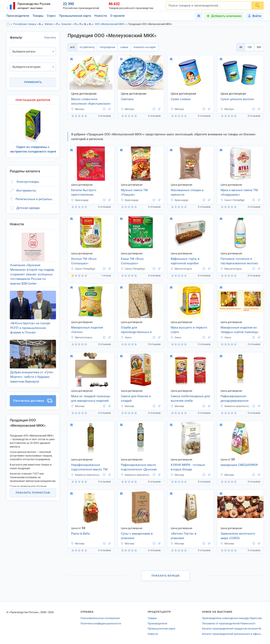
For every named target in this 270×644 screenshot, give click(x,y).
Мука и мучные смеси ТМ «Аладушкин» (239, 192)
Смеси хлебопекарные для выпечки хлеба (190, 399)
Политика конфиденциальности (101, 623)
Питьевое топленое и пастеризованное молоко (239, 261)
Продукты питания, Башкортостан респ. (77, 24)
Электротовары (28, 182)
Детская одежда (28, 208)
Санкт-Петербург (233, 200)
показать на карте (144, 47)
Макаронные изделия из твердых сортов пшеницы (239, 330)
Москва (78, 406)
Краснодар (80, 200)
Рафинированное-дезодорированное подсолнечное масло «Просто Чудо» (236, 399)
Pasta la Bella (80, 534)
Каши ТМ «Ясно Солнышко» (132, 261)
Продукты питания (58, 24)
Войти (255, 16)
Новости (101, 16)
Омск (126, 337)
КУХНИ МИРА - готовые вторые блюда (188, 467)
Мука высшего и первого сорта (189, 330)
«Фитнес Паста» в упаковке (184, 536)
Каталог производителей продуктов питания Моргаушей (233, 629)
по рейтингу (87, 47)
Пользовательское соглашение (100, 618)
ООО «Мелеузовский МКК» (110, 24)
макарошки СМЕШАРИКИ (239, 465)
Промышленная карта (75, 16)
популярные (107, 47)
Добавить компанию (226, 16)
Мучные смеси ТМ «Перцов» (134, 192)
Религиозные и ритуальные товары (36, 199)
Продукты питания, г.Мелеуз (82, 24)
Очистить (50, 38)
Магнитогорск (181, 269)
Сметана (127, 99)
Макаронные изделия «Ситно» (87, 330)
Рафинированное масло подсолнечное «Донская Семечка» (139, 468)
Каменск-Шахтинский (236, 406)
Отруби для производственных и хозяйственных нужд (136, 330)
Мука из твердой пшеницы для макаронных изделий (91, 399)
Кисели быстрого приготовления (84, 192)
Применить (33, 82)
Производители (18, 16)
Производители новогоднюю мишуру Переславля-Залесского (233, 618)
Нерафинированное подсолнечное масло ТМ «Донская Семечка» (89, 468)
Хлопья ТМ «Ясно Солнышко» (84, 261)
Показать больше (166, 576)
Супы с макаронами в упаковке (137, 536)
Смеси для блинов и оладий (136, 399)
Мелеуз (49, 24)
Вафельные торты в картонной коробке (185, 261)
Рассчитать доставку (33, 401)
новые (124, 47)
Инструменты (26, 191)
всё (72, 47)
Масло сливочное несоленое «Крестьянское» (91, 102)
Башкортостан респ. (41, 24)
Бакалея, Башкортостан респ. (86, 24)
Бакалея (67, 24)
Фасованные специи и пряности (187, 192)
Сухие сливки (181, 99)
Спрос (51, 16)
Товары (38, 16)
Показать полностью (33, 493)
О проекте (117, 16)
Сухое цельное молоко (237, 99)
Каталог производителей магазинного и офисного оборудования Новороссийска (233, 634)
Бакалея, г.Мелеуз (91, 24)
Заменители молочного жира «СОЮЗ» (238, 536)
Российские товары (25, 24)
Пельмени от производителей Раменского (229, 623)
